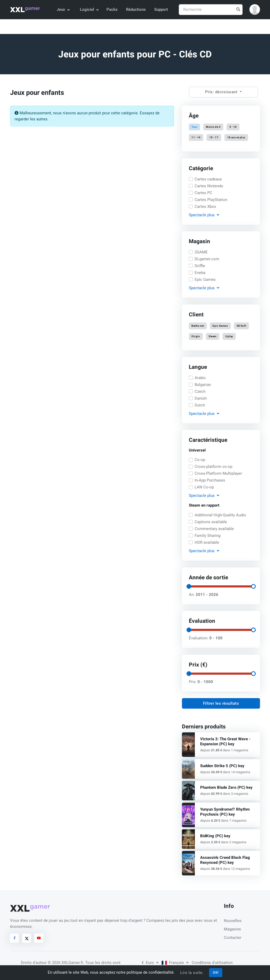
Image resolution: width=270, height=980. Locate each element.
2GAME (201, 252)
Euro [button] (150, 963)
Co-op (200, 460)
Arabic (200, 378)
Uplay (229, 336)
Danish (201, 398)
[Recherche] (211, 10)
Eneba (200, 273)
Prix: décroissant (222, 92)
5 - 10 (233, 127)
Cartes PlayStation (211, 200)
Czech (200, 391)
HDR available (207, 542)
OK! (216, 972)
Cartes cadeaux (208, 179)
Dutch (200, 405)
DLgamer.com (207, 259)
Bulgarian (203, 385)
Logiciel (89, 9)
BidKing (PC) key (215, 836)
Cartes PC (203, 193)
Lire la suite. (192, 973)
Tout (194, 127)
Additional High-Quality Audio (220, 515)
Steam (213, 336)
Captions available (211, 522)
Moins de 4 (213, 127)
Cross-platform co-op (213, 467)
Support (161, 9)
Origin (196, 336)
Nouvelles (233, 921)
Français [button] (175, 963)
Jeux (63, 9)
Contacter (233, 938)
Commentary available (214, 529)
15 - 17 (214, 138)
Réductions (136, 9)
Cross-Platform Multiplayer (218, 474)
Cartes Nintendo (209, 186)
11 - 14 (196, 138)
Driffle (200, 266)
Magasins (232, 929)
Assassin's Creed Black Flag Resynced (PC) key (225, 860)
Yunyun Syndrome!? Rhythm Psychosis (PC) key (225, 812)
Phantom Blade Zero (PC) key (226, 787)
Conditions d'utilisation (212, 963)
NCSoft (241, 326)
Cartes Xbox (205, 207)
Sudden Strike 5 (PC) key (222, 766)
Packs (112, 9)
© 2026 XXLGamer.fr (65, 963)
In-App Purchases (210, 481)
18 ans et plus (236, 138)
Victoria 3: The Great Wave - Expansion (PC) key (225, 741)
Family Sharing (208, 536)
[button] (255, 9)
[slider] (189, 586)
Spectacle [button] (204, 215)
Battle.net (198, 326)
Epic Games (205, 280)
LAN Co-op (204, 487)
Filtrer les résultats (221, 703)
